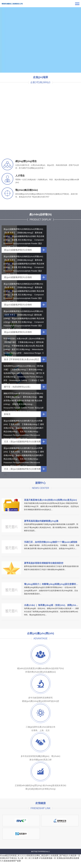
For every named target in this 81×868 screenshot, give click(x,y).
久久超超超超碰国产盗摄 (10, 861)
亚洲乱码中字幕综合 (8, 858)
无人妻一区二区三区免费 (28, 858)
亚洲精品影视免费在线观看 (68, 858)
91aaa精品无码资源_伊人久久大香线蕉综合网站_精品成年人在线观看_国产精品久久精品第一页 (40, 856)
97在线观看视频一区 (47, 858)
